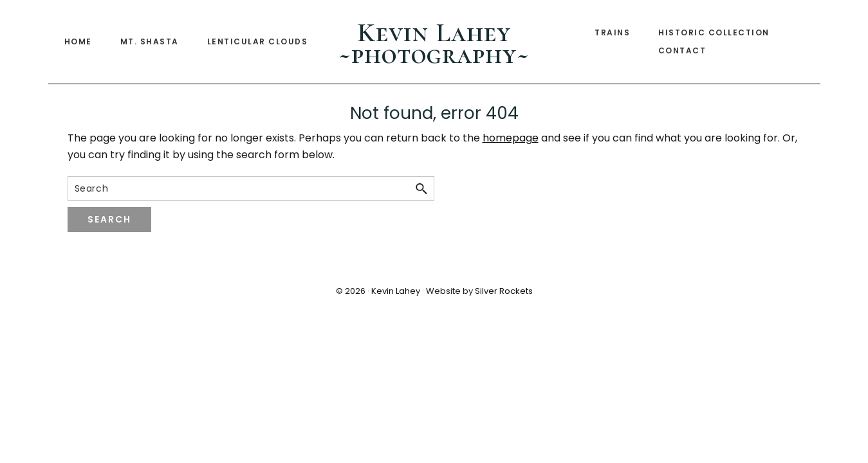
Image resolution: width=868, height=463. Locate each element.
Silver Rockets (504, 291)
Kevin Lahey (396, 291)
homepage (511, 138)
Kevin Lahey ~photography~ (434, 43)
